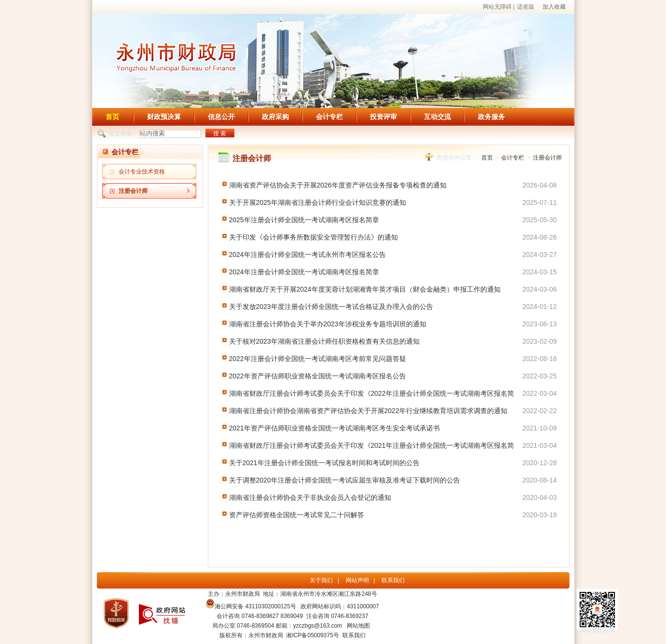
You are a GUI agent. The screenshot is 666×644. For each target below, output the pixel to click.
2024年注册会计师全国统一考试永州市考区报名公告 (307, 255)
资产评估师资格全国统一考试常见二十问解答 (297, 515)
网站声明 (357, 580)
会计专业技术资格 (142, 172)
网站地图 (358, 626)
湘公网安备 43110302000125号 (251, 606)
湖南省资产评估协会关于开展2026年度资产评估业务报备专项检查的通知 (338, 185)
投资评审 (383, 117)
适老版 (526, 7)
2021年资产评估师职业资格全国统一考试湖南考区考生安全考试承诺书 (334, 428)
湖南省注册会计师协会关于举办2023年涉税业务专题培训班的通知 (328, 324)
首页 (112, 117)
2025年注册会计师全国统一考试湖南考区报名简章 (304, 220)
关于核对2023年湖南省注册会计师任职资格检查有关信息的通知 (324, 341)
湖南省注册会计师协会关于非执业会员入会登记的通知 (310, 497)
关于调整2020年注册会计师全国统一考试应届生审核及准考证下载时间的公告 (345, 480)
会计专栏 (329, 117)
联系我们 (393, 580)
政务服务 (491, 117)
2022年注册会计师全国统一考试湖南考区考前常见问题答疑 (318, 359)
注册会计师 (133, 191)
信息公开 (221, 117)
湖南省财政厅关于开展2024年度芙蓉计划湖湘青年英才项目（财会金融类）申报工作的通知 (365, 289)
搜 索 (220, 134)
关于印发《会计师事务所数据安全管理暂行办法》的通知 (313, 237)
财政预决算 (164, 117)
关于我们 (321, 580)
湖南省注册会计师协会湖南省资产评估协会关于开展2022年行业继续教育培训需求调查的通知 (368, 411)
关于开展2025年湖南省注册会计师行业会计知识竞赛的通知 (318, 202)
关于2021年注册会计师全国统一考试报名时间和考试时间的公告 (324, 463)
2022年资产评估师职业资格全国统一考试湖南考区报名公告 (318, 376)
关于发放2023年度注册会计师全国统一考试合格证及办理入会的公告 (331, 307)
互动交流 (437, 117)
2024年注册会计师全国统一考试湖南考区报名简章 (304, 272)
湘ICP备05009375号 (312, 635)
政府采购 (275, 117)
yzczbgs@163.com (318, 626)
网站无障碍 (497, 7)
